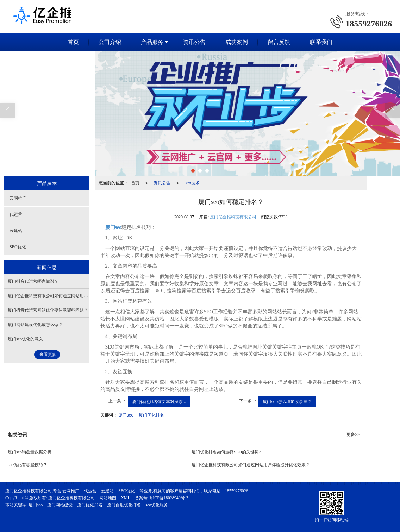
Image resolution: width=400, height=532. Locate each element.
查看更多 (48, 355)
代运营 (16, 214)
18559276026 (237, 491)
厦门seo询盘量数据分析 (30, 452)
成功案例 (237, 42)
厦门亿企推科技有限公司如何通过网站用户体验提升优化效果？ (67, 296)
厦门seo (126, 415)
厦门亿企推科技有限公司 (233, 217)
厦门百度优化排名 (124, 505)
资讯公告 (194, 42)
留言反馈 (279, 42)
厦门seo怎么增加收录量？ (287, 402)
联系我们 (321, 42)
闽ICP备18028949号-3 (168, 498)
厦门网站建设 (60, 505)
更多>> (353, 434)
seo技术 (192, 183)
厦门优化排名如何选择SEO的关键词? (226, 452)
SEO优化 (18, 247)
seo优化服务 (157, 505)
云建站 (16, 231)
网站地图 (108, 498)
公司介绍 (110, 42)
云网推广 (18, 198)
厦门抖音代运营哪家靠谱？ (33, 281)
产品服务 (152, 42)
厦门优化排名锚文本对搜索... (159, 402)
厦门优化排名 (151, 415)
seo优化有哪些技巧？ (27, 465)
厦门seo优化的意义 (25, 339)
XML (126, 498)
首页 (73, 42)
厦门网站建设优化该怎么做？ (35, 325)
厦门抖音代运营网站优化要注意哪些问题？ (48, 310)
